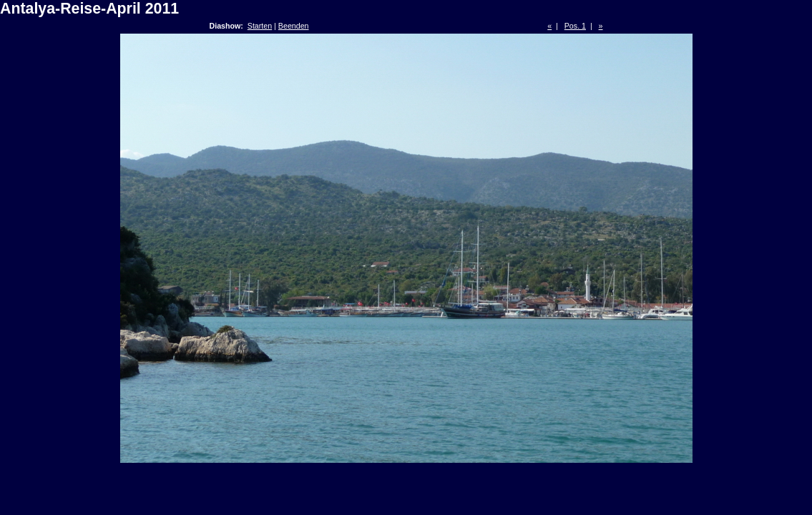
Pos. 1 (575, 26)
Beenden (294, 26)
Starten (260, 26)
